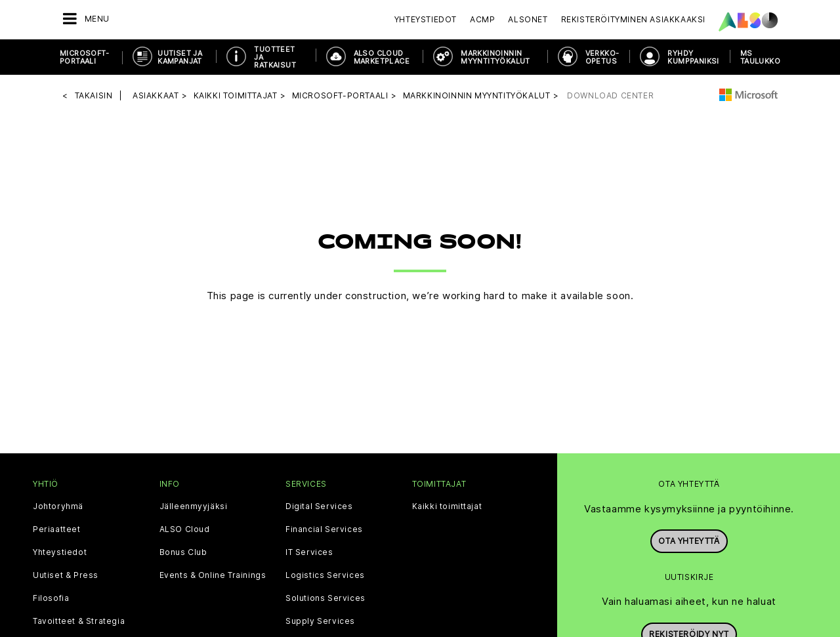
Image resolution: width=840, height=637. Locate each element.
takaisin (94, 95)
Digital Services (319, 505)
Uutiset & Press (66, 574)
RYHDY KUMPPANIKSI (693, 57)
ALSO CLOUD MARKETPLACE (382, 57)
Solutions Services (325, 597)
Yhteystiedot (426, 19)
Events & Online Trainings (213, 574)
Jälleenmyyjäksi (194, 505)
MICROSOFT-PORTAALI (84, 57)
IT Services (309, 551)
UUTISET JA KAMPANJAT (180, 57)
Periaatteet (57, 528)
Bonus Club (183, 551)
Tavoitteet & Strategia (79, 620)
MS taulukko (760, 57)
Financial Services (324, 528)
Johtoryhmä (58, 505)
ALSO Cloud (185, 528)
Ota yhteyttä (689, 540)
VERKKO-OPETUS (602, 57)
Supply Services (320, 620)
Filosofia (51, 597)
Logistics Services (325, 574)
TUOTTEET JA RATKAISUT (275, 57)
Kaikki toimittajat (447, 505)
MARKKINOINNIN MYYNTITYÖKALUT (495, 57)
